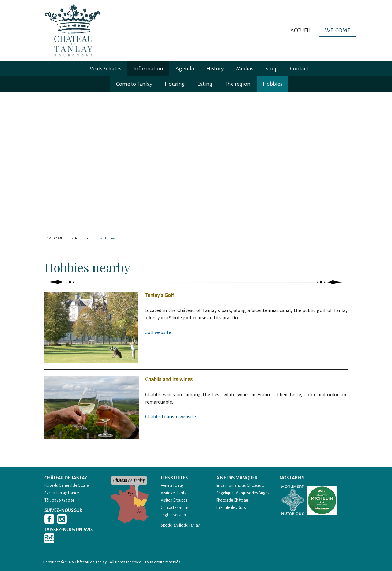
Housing (175, 84)
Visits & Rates (106, 69)
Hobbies (273, 84)
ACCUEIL (301, 30)
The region (238, 84)
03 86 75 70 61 (63, 500)
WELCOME (337, 30)
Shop (272, 69)
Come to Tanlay (134, 84)
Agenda (185, 69)
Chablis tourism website (171, 416)
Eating (205, 84)
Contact (299, 69)
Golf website (158, 332)
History (215, 69)
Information (148, 69)
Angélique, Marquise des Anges (243, 493)
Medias (245, 69)
